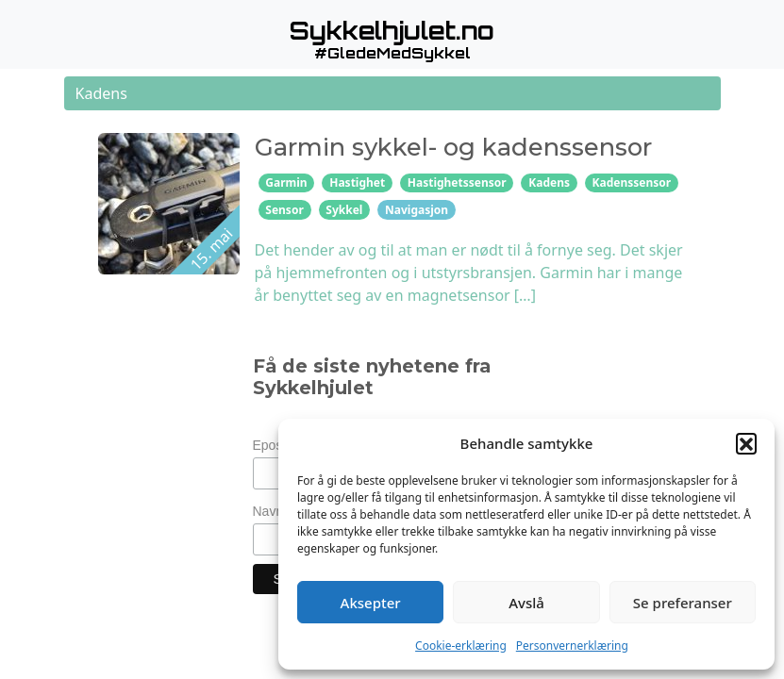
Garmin (286, 182)
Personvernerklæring (572, 646)
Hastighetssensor (457, 182)
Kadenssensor (632, 182)
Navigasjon (417, 210)
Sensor (284, 210)
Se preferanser (683, 603)
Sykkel (344, 210)
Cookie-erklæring (461, 646)
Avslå (526, 603)
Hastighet (357, 182)
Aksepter (371, 603)
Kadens (549, 182)
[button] (746, 443)
